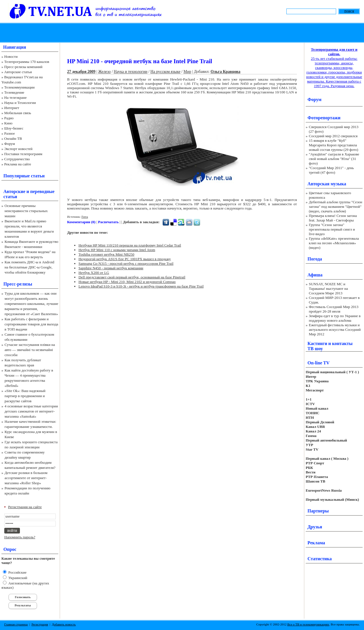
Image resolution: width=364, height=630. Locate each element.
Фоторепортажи (324, 118)
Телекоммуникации (19, 87)
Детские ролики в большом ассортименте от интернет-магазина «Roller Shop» (26, 478)
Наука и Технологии (20, 103)
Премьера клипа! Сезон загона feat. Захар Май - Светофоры (333, 218)
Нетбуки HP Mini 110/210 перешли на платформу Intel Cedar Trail (130, 245)
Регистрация (40, 624)
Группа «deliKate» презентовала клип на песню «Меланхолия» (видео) (334, 243)
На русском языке (165, 72)
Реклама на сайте (18, 164)
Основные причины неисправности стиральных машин (26, 211)
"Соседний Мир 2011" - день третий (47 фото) (331, 170)
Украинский (17, 578)
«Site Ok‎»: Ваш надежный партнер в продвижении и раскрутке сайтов (25, 396)
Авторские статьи (18, 72)
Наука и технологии (131, 72)
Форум (10, 144)
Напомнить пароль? (20, 537)
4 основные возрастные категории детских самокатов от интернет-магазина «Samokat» (31, 411)
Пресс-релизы (18, 284)
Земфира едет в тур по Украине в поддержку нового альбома (335, 318)
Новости (11, 57)
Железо (104, 72)
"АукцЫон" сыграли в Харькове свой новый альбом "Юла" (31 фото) (334, 159)
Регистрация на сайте (25, 507)
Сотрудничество (17, 159)
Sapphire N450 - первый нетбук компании (111, 268)
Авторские (14, 191)
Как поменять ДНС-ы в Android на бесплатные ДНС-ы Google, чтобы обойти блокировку (29, 267)
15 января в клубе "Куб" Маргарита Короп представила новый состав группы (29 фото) (334, 145)
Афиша (315, 275)
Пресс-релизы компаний (23, 67)
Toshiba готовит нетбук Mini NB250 (106, 254)
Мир (187, 72)
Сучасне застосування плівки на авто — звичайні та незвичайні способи (30, 350)
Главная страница (16, 624)
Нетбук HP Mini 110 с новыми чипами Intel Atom (117, 250)
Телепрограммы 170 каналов (27, 62)
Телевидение (14, 92)
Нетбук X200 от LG (94, 273)
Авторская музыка (327, 184)
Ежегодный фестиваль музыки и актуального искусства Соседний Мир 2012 (335, 330)
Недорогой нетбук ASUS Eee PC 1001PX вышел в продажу (125, 259)
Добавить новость (64, 624)
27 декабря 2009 (81, 72)
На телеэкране (15, 98)
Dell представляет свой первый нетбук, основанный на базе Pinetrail (132, 277)
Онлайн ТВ (13, 138)
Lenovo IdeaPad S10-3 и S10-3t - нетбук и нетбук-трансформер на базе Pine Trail (141, 286)
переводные (42, 191)
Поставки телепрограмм (23, 154)
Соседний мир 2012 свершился (333, 136)
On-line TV (318, 363)
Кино (8, 123)
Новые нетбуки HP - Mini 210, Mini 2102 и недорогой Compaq (127, 282)
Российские (17, 572)
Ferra (85, 217)
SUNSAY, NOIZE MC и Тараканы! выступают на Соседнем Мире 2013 (328, 289)
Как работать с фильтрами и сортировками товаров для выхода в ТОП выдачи (31, 324)
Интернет (12, 108)
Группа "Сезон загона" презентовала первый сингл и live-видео (332, 229)
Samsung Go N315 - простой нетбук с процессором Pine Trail (126, 263)
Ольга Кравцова (225, 72)
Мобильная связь (18, 113)
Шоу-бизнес (14, 128)
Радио (9, 118)
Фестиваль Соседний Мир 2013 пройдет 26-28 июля (334, 309)
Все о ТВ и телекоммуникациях (308, 624)
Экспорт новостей (18, 149)
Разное (10, 133)
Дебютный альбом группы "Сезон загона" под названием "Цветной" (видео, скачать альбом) (336, 207)
